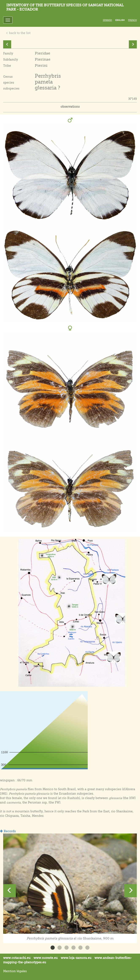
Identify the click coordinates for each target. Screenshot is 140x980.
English (120, 20)
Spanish (107, 20)
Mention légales (15, 971)
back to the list (18, 33)
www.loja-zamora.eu (76, 958)
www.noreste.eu (46, 958)
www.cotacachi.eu (17, 958)
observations (70, 107)
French (132, 20)
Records (8, 831)
